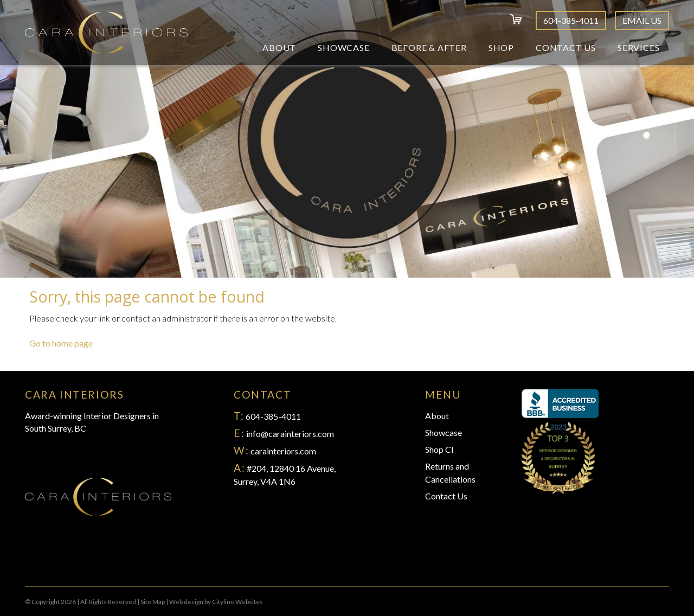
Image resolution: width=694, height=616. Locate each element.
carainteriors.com (283, 451)
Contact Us (566, 47)
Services (638, 47)
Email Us (642, 20)
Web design (186, 602)
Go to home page (61, 343)
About (279, 47)
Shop (501, 47)
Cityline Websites (237, 602)
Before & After (429, 47)
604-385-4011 (571, 20)
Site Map (153, 602)
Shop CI (439, 449)
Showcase (343, 47)
